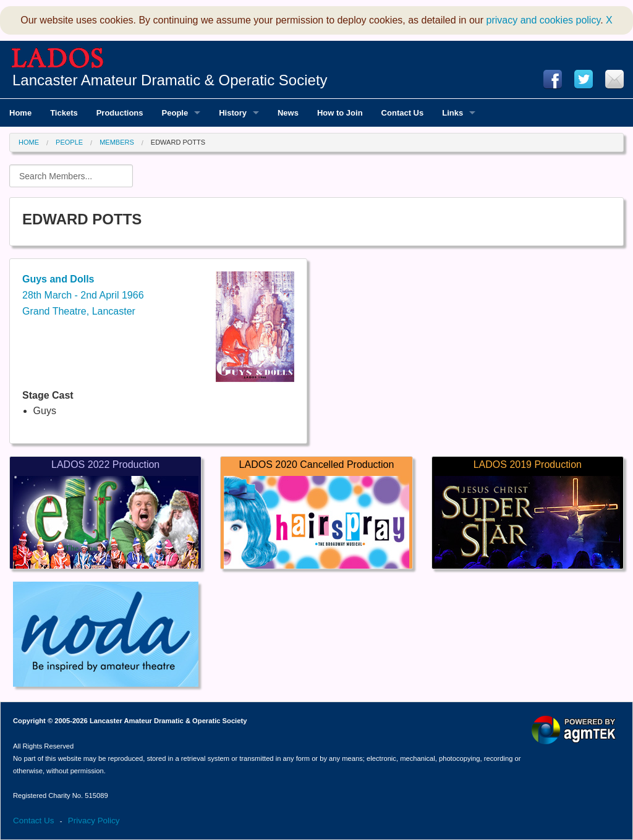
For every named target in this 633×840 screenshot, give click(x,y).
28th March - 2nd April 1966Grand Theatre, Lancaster (83, 295)
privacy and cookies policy (544, 20)
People (69, 142)
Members (117, 142)
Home (29, 142)
